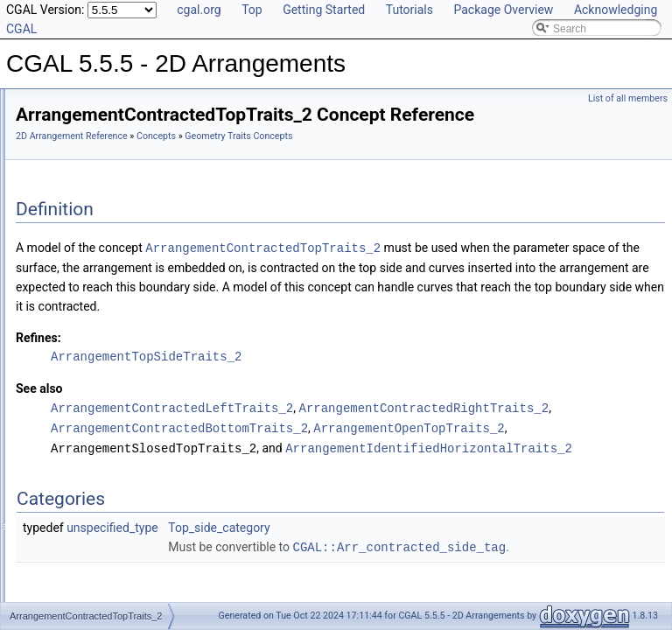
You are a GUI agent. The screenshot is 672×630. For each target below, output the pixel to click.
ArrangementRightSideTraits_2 (143, 566)
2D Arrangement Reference (290, 161)
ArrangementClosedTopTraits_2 (146, 239)
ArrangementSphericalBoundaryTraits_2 (165, 585)
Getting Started (324, 10)
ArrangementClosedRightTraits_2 (150, 220)
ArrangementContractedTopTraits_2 (155, 354)
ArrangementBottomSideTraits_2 (148, 162)
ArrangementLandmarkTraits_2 (144, 431)
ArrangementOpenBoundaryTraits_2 (156, 489)
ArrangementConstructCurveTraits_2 (157, 258)
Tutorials (409, 10)
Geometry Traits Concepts (119, 104)
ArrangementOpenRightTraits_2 (146, 528)
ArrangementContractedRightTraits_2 (159, 335)
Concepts (375, 161)
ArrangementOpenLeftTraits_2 (143, 508)
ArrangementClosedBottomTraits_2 (154, 181)
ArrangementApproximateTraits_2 (150, 123)
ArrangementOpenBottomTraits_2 (150, 470)
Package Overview (503, 10)
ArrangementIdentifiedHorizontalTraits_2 (166, 393)
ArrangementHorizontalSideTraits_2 (155, 374)
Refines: (257, 400)
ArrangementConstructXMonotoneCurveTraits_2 (184, 277)
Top (252, 10)
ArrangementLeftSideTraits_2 (140, 451)
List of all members (628, 98)
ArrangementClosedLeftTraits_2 (146, 200)
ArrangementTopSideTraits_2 (365, 419)
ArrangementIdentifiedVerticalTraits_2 (159, 412)
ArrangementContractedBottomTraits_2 (163, 297)
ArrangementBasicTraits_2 (134, 143)
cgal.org (199, 10)
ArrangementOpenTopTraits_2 (142, 547)
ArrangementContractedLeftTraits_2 (155, 316)
